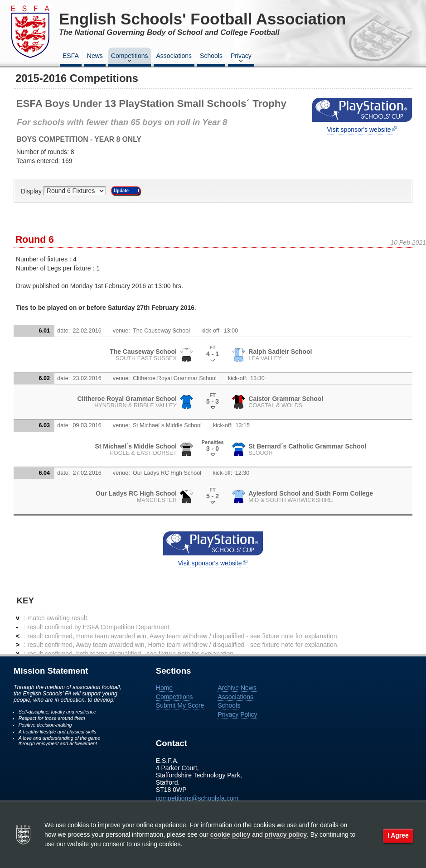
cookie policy (230, 834)
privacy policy (286, 834)
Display (32, 191)
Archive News (237, 688)
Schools (211, 56)
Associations (174, 56)
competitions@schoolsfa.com (197, 798)
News (95, 56)
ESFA (71, 56)
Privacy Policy (237, 714)
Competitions (130, 58)
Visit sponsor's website (359, 130)
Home (164, 688)
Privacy (241, 58)
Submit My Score (180, 705)
